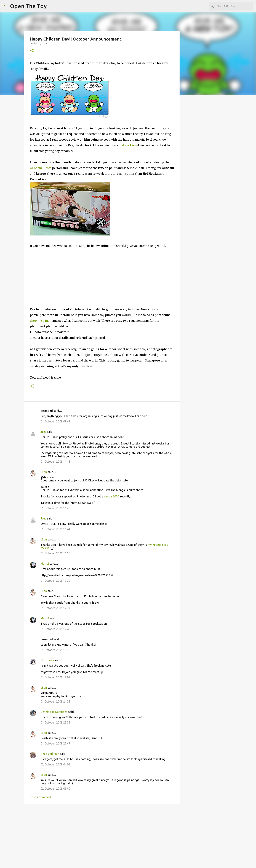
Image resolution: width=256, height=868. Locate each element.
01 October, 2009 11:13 (55, 462)
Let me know (129, 145)
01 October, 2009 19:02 (55, 677)
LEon (44, 472)
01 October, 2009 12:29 (55, 581)
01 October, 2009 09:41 (55, 421)
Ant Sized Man (50, 754)
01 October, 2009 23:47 (55, 743)
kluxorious (47, 660)
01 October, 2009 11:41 (55, 529)
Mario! (45, 564)
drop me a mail (41, 321)
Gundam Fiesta (41, 168)
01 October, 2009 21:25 (55, 701)
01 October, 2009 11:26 (55, 508)
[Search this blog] (234, 6)
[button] (32, 51)
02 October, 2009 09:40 (55, 789)
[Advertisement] (102, 835)
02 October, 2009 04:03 (55, 764)
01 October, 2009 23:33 (55, 722)
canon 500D (112, 496)
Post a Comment (41, 797)
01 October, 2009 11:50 (55, 553)
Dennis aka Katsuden (54, 712)
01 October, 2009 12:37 (55, 608)
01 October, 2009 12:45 (55, 629)
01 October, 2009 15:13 (55, 650)
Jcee (43, 432)
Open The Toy (28, 6)
